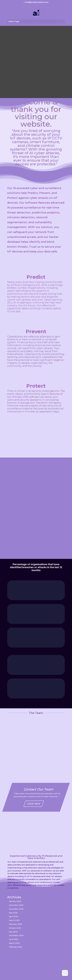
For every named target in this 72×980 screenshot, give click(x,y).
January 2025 (15, 928)
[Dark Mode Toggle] (65, 973)
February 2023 (15, 947)
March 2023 (14, 943)
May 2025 (13, 913)
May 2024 (13, 932)
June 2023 (14, 939)
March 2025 (14, 920)
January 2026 (15, 901)
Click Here (34, 804)
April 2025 (13, 916)
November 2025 (16, 909)
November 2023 (16, 935)
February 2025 (15, 924)
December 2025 (16, 905)
